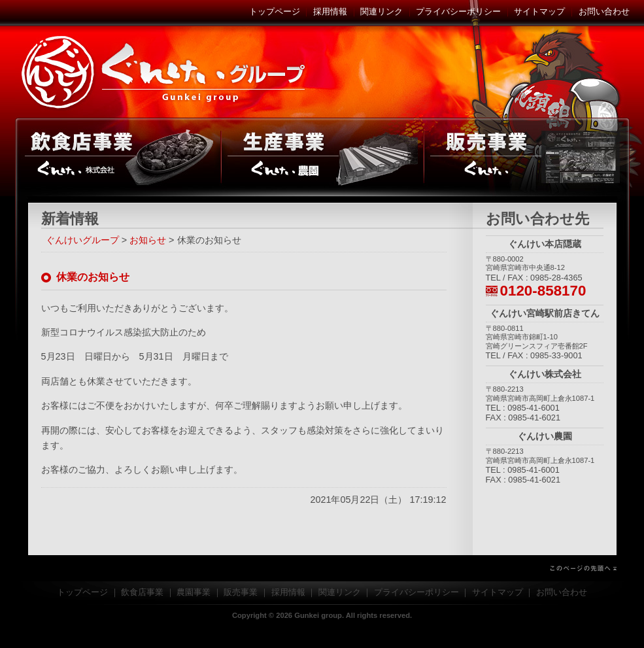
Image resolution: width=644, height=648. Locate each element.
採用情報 (330, 11)
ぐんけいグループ (165, 72)
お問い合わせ (604, 11)
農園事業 (322, 157)
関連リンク (381, 11)
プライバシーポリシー (458, 11)
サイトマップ (539, 11)
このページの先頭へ (322, 568)
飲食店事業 (118, 157)
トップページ (275, 11)
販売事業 (527, 157)
